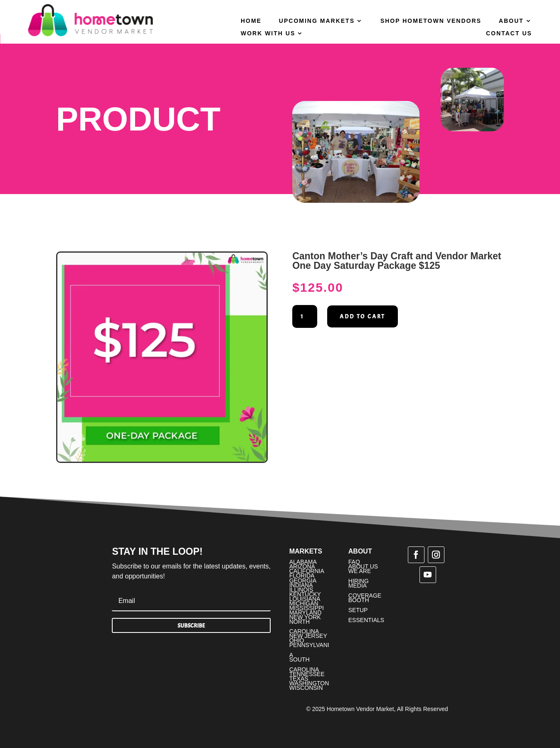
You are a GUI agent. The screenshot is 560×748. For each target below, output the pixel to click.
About (511, 21)
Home (251, 21)
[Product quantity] (305, 317)
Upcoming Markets (317, 21)
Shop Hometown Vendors (431, 21)
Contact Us (509, 33)
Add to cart (363, 316)
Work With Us (268, 33)
